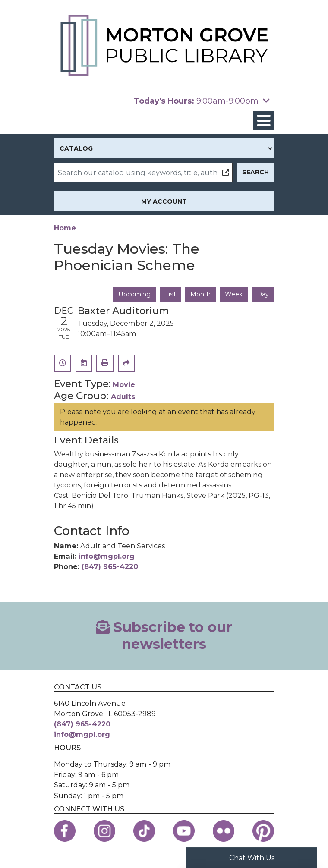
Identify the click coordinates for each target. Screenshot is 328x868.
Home (65, 228)
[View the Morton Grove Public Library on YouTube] (184, 831)
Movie (124, 384)
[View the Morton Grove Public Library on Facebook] (65, 831)
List (171, 294)
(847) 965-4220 (110, 566)
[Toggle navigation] (264, 121)
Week (234, 294)
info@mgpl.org (107, 556)
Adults (123, 396)
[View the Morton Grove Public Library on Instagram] (104, 831)
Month (200, 294)
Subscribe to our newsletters (164, 635)
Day (263, 294)
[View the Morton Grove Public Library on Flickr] (224, 831)
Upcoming (135, 294)
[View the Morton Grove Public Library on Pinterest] (263, 831)
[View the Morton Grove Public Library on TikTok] (144, 831)
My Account (164, 201)
